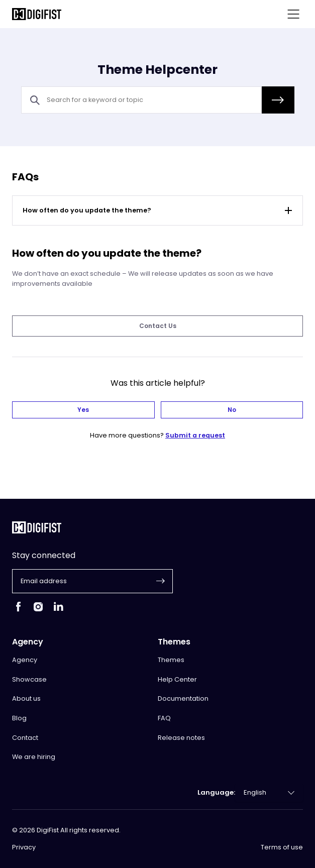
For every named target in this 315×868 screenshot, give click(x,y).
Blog (19, 718)
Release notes (181, 738)
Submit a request (195, 435)
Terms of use (282, 847)
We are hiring (34, 757)
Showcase (29, 679)
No (232, 410)
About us (26, 698)
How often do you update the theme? (159, 210)
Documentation (183, 698)
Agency (25, 660)
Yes (83, 410)
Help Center (177, 679)
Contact (25, 738)
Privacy (24, 847)
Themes (171, 660)
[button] (278, 100)
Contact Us (158, 326)
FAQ (164, 718)
